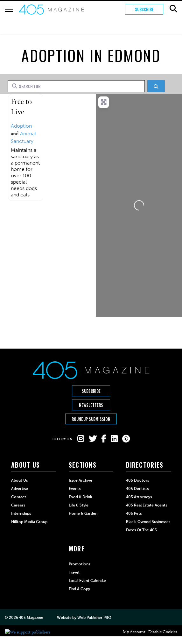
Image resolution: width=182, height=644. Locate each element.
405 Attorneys (139, 497)
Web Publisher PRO (94, 618)
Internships (21, 513)
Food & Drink (80, 497)
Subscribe (144, 9)
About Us (19, 480)
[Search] (156, 86)
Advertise (20, 489)
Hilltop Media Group (29, 522)
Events (75, 489)
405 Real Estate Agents (147, 505)
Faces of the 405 (141, 530)
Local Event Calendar (87, 581)
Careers (18, 505)
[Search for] (76, 86)
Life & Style (79, 505)
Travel (74, 572)
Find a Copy (79, 589)
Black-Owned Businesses (148, 522)
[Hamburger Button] (9, 9)
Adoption (21, 126)
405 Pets (134, 513)
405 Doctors (137, 480)
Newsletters (91, 405)
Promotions (79, 564)
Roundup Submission (91, 419)
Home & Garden (83, 513)
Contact (19, 497)
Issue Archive (80, 480)
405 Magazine (31, 618)
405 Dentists (137, 489)
